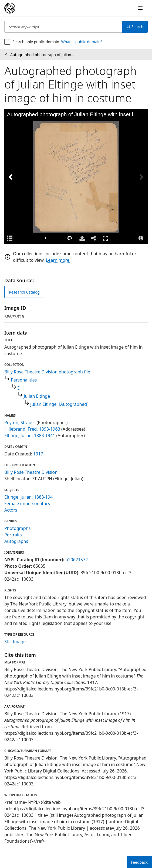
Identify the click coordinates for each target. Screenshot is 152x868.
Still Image (15, 642)
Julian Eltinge (37, 396)
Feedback (139, 862)
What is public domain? (82, 42)
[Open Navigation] (140, 8)
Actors (11, 510)
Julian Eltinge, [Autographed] (59, 404)
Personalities (24, 380)
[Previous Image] (11, 177)
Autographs (16, 541)
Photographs (17, 528)
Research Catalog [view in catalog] (24, 292)
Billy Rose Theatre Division (31, 472)
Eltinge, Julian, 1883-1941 (30, 435)
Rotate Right (70, 238)
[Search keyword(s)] (63, 27)
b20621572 (77, 560)
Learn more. (58, 260)
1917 (38, 454)
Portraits (13, 535)
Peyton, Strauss (20, 423)
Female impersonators (27, 503)
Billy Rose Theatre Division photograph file (47, 372)
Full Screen (105, 238)
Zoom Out (58, 238)
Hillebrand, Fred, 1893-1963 (32, 429)
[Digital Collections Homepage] (10, 8)
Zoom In (46, 238)
